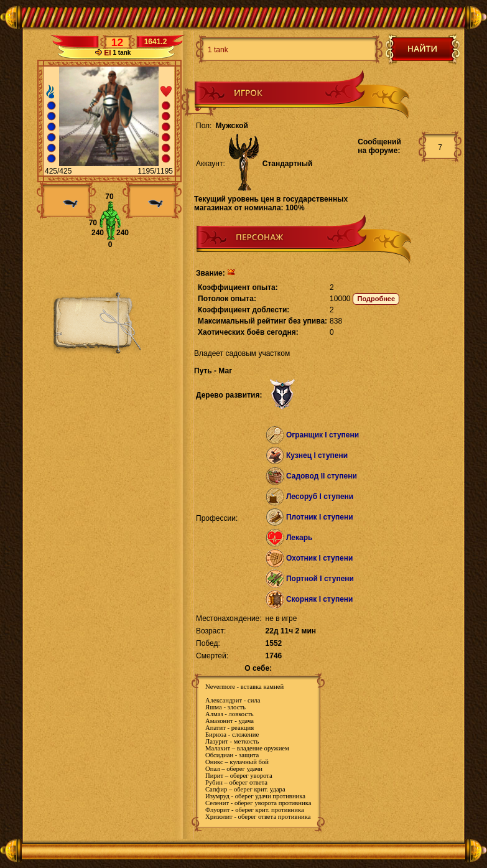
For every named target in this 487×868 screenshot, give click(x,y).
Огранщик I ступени (322, 435)
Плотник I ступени (320, 517)
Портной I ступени (320, 579)
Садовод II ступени (322, 476)
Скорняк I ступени (320, 599)
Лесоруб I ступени (320, 497)
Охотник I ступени (319, 558)
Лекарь (299, 538)
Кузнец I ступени (317, 455)
